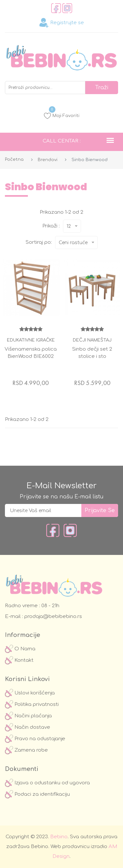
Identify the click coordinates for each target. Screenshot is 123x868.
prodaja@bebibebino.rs (52, 617)
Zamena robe (26, 750)
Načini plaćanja (28, 716)
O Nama (20, 649)
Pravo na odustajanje (35, 739)
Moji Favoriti (62, 116)
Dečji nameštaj (92, 340)
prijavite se (100, 510)
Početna (14, 159)
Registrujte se (61, 23)
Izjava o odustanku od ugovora (47, 783)
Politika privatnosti (32, 704)
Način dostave (28, 727)
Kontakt (19, 660)
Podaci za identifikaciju (37, 794)
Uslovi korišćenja (30, 693)
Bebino (59, 837)
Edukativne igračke (31, 340)
